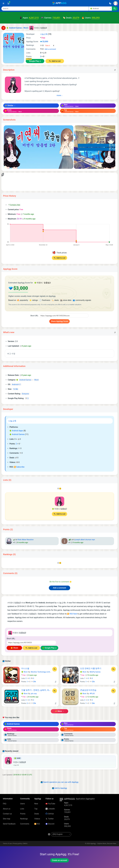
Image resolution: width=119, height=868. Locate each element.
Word (24, 672)
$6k (92, 703)
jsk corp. (34, 693)
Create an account (59, 860)
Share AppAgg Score (59, 321)
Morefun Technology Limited (41, 672)
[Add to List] (55, 669)
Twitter (50, 818)
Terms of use (7, 843)
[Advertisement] (59, 182)
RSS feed (72, 614)
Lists (22, 809)
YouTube (50, 803)
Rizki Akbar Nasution (26, 539)
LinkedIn (50, 809)
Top (36, 809)
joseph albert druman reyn (85, 539)
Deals (37, 813)
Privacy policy (17, 843)
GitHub (50, 813)
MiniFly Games (95, 672)
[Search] (45, 9)
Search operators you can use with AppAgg (60, 782)
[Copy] (115, 70)
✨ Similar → (10, 105)
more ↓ (60, 95)
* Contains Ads (14, 205)
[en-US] (61, 834)
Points (23, 813)
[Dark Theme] (110, 3)
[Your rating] (50, 46)
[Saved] (8, 3)
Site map (7, 818)
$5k (92, 681)
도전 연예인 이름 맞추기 (91, 668)
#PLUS (92, 693)
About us (7, 809)
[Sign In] (116, 3)
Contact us (7, 813)
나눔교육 (12, 421)
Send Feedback (9, 824)
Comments (25, 824)
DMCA (25, 843)
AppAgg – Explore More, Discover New (103, 843)
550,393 (96, 18)
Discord (50, 824)
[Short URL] (64, 315)
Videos (37, 818)
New (36, 803)
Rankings (24, 818)
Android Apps (16, 430)
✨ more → (59, 711)
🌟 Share (14, 648)
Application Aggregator (85, 798)
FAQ (5, 803)
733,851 (56, 18)
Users (23, 803)
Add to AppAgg (59, 788)
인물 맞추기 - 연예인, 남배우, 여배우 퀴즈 (36, 690)
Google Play (34, 61)
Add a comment (50, 49)
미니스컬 (25, 668)
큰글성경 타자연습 (88, 690)
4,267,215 (34, 18)
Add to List (56, 61)
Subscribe (19, 467)
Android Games (17, 434)
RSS (37, 824)
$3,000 (44, 42)
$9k (34, 681)
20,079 (76, 18)
